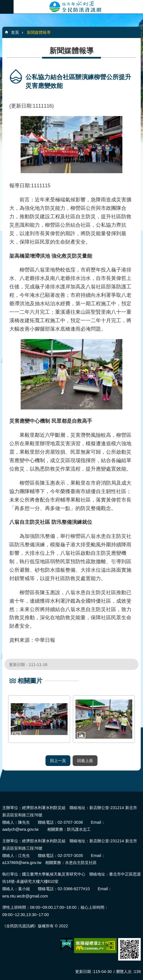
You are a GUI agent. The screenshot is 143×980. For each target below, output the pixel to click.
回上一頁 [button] (58, 761)
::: (2, 794)
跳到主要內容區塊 (3, 3)
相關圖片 (30, 681)
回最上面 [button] (85, 761)
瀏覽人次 (124, 972)
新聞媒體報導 (39, 32)
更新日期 (83, 972)
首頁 (15, 32)
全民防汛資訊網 (78, 7)
